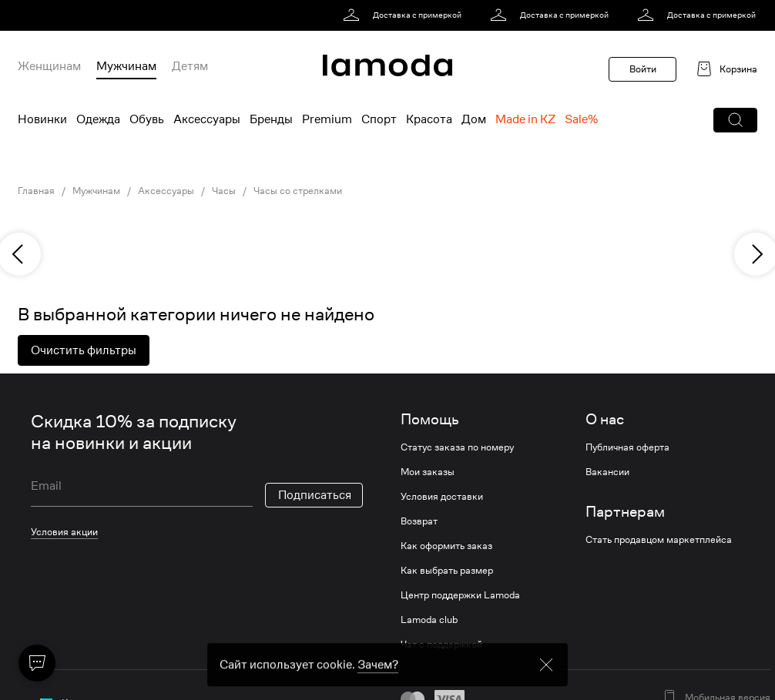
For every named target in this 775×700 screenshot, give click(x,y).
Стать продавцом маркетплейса (659, 540)
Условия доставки (442, 497)
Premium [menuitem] (327, 119)
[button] (735, 120)
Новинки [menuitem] (42, 119)
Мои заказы (428, 472)
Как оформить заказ (446, 546)
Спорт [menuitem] (379, 119)
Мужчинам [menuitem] (126, 66)
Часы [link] (224, 191)
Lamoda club (429, 620)
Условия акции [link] (64, 532)
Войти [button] (643, 69)
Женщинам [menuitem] (49, 66)
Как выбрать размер (447, 571)
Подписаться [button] (315, 495)
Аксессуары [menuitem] (207, 119)
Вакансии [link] (607, 472)
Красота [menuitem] (429, 119)
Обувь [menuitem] (147, 119)
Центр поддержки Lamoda (460, 595)
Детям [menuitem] (190, 66)
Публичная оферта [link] (627, 447)
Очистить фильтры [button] (84, 350)
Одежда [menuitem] (98, 119)
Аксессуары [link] (166, 191)
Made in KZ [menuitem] (525, 119)
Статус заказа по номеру (457, 447)
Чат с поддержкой (441, 645)
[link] (405, 15)
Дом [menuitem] (474, 119)
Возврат (419, 521)
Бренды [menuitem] (271, 119)
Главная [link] (36, 191)
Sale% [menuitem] (581, 119)
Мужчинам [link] (96, 191)
